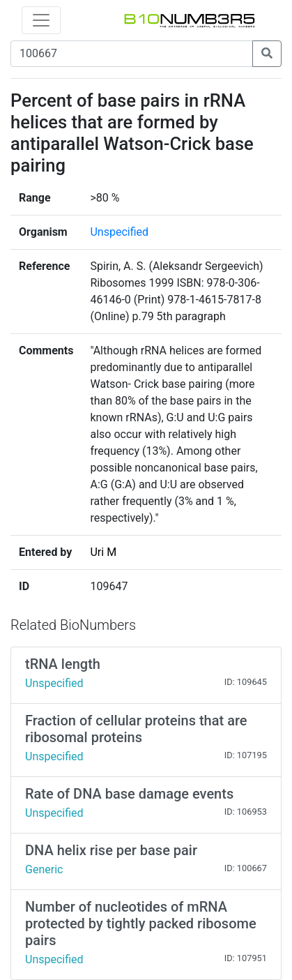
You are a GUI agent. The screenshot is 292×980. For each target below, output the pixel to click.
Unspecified (119, 232)
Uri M (103, 552)
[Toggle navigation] (41, 20)
